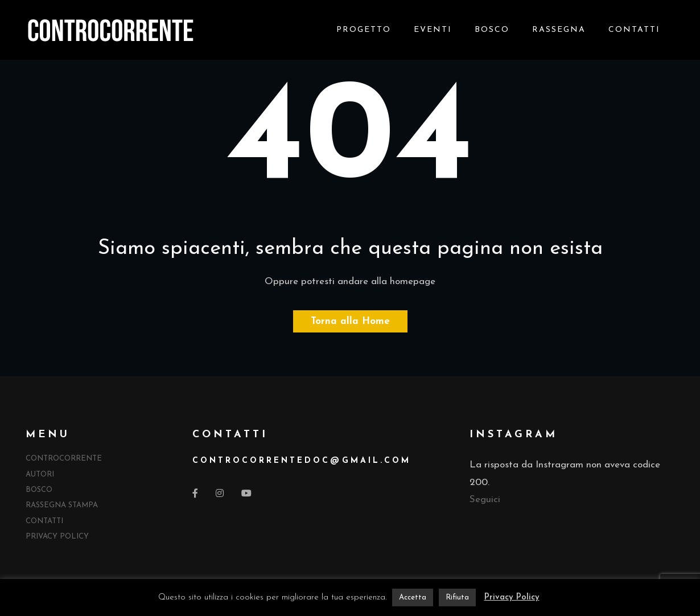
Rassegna (559, 30)
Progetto (364, 30)
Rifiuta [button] (457, 597)
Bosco (492, 30)
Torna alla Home (350, 321)
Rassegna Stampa (62, 505)
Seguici (485, 500)
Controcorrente (64, 459)
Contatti (634, 30)
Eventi (433, 30)
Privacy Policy (57, 537)
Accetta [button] (413, 597)
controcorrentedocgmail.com (302, 461)
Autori (40, 475)
